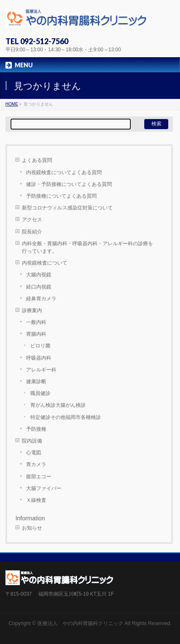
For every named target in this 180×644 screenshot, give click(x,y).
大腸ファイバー (44, 488)
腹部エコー (39, 477)
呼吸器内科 (39, 358)
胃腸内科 (36, 334)
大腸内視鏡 (39, 275)
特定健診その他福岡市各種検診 (66, 417)
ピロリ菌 (40, 346)
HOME (12, 104)
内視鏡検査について (45, 263)
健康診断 (36, 382)
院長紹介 (32, 232)
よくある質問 (37, 160)
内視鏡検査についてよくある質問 (64, 172)
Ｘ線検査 (36, 500)
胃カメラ (36, 464)
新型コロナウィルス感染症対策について (67, 208)
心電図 (34, 453)
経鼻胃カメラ (41, 299)
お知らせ (32, 528)
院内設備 (32, 441)
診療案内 (32, 310)
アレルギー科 (41, 370)
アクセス (32, 220)
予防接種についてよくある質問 (61, 196)
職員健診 (40, 393)
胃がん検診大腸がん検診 (61, 405)
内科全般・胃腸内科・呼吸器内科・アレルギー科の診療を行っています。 (87, 247)
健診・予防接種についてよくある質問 (69, 184)
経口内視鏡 (39, 287)
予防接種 (36, 429)
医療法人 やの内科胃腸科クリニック (80, 623)
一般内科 (36, 322)
